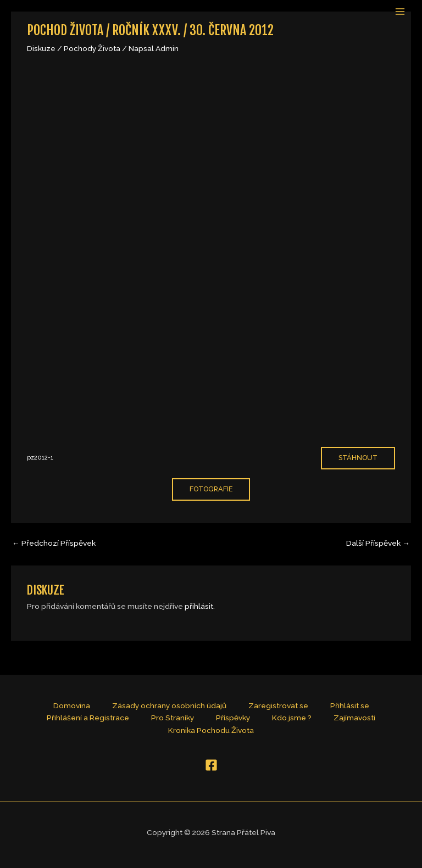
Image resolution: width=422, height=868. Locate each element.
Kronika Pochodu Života (211, 730)
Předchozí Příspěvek (54, 543)
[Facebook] (211, 765)
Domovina (72, 705)
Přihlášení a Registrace (88, 718)
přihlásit (199, 606)
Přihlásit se (350, 705)
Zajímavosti (354, 718)
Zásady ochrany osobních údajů (169, 705)
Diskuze (41, 48)
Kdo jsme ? (292, 718)
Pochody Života (92, 48)
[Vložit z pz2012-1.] (211, 251)
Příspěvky (233, 718)
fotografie (211, 489)
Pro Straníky (173, 718)
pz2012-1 (40, 458)
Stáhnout (358, 458)
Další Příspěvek (378, 543)
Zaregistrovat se (278, 705)
